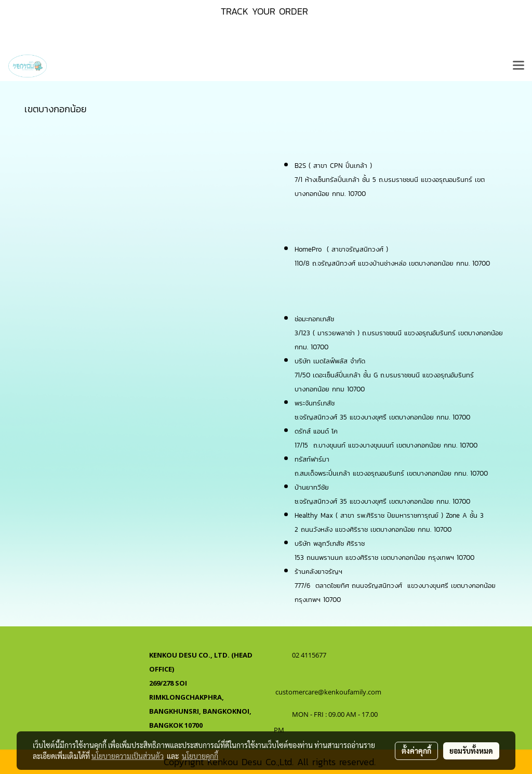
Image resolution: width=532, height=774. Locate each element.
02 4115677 (310, 655)
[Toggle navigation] (518, 66)
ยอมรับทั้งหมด (471, 751)
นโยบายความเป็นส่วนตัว (128, 756)
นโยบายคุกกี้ (200, 756)
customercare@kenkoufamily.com (328, 692)
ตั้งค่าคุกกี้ (416, 751)
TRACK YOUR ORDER (264, 11)
